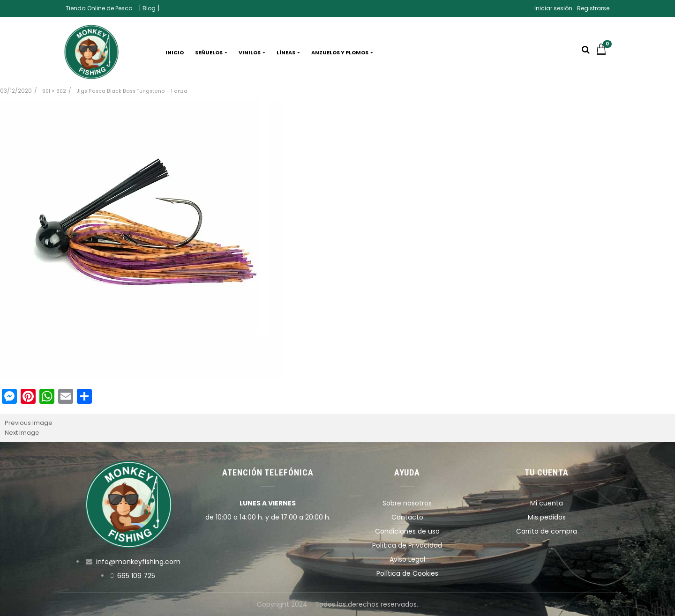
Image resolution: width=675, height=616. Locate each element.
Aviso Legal (407, 559)
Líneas (288, 52)
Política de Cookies (407, 573)
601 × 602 (54, 91)
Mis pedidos (547, 517)
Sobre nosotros (407, 503)
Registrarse (593, 8)
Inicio (175, 52)
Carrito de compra (547, 531)
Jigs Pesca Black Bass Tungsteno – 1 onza (132, 91)
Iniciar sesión (553, 8)
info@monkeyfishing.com (138, 562)
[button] (604, 52)
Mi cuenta (547, 503)
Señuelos (211, 52)
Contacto (407, 517)
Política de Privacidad (407, 545)
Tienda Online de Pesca (99, 8)
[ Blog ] (149, 8)
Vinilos (252, 52)
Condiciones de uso (407, 531)
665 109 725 (136, 576)
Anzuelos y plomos (342, 52)
